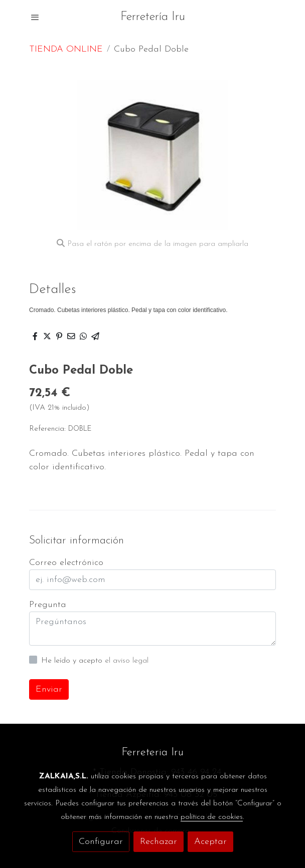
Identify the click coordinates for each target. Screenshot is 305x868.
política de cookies (212, 817)
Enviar (49, 689)
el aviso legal (127, 661)
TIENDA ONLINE (66, 49)
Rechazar (159, 842)
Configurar (101, 842)
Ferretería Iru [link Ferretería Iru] (153, 17)
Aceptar (210, 842)
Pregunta (48, 605)
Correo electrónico (66, 563)
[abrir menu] (35, 17)
